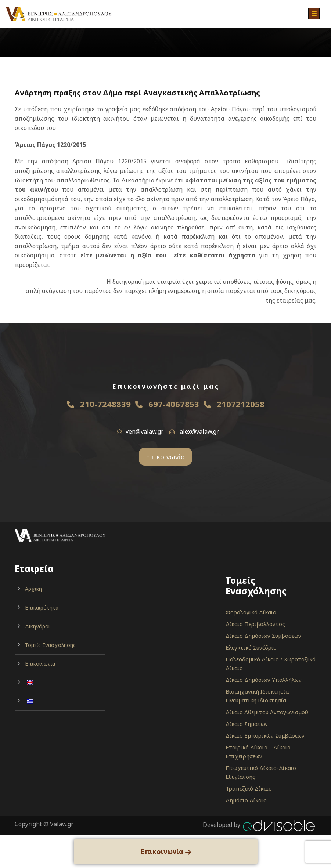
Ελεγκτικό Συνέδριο (251, 647)
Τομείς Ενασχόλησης (50, 645)
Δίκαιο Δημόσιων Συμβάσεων (263, 636)
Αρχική (33, 589)
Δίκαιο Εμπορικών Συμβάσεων (265, 735)
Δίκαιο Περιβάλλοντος (255, 624)
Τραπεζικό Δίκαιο (249, 788)
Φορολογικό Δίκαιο (251, 612)
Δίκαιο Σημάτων (247, 724)
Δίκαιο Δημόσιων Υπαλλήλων (264, 680)
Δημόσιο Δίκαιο (246, 800)
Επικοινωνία (165, 457)
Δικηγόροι (37, 626)
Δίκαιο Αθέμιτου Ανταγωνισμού (267, 712)
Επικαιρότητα (42, 607)
